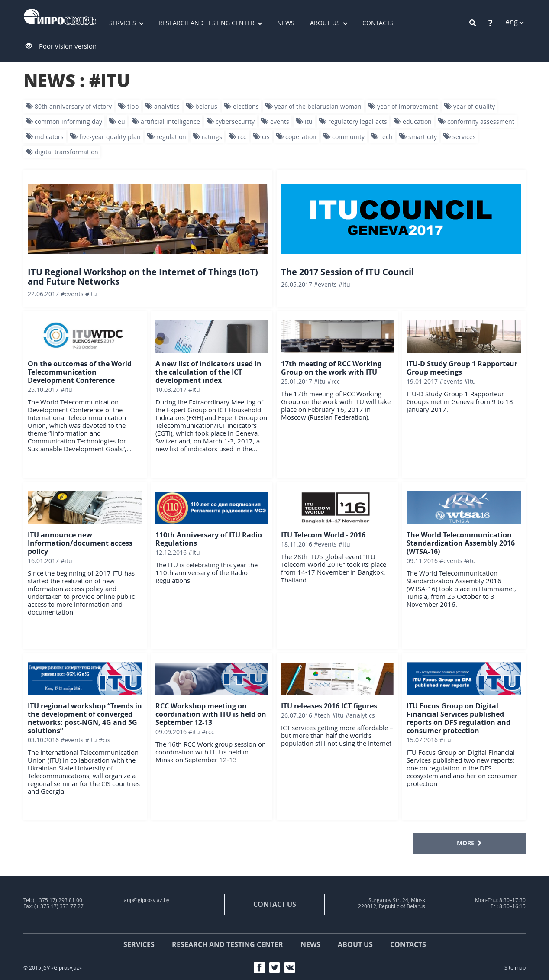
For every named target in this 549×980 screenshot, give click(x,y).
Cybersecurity (231, 121)
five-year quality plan (105, 137)
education (413, 121)
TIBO (128, 106)
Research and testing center (207, 23)
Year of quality (470, 106)
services (460, 137)
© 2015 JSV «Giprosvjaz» (53, 968)
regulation (167, 137)
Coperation (296, 137)
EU (117, 121)
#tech (322, 715)
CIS (261, 137)
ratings (207, 137)
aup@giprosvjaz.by (147, 900)
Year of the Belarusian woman (313, 106)
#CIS (105, 740)
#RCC (334, 381)
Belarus (202, 106)
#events (72, 294)
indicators (45, 137)
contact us (275, 904)
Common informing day (64, 121)
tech (382, 137)
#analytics (360, 715)
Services (123, 23)
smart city (418, 137)
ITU (304, 121)
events (275, 121)
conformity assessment (476, 121)
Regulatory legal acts (353, 121)
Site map (515, 968)
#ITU (91, 294)
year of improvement (403, 106)
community (344, 137)
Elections (241, 106)
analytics (162, 106)
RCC (237, 137)
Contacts (378, 23)
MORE (470, 843)
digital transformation (62, 152)
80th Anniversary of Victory (69, 106)
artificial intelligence (166, 121)
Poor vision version (68, 46)
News (286, 23)
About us (325, 23)
